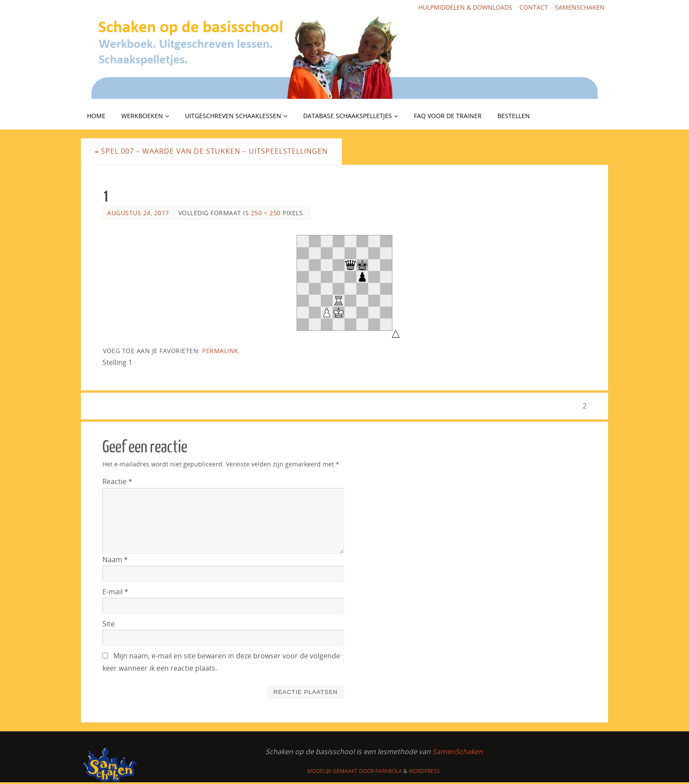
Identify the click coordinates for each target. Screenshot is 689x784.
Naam (115, 560)
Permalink (220, 351)
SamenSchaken (580, 7)
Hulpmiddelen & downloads (465, 7)
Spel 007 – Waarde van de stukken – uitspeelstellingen (211, 151)
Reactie (117, 481)
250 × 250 (266, 213)
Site (109, 624)
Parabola (389, 771)
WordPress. (425, 771)
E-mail (115, 592)
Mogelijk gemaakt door (341, 771)
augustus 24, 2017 (138, 213)
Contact (534, 7)
